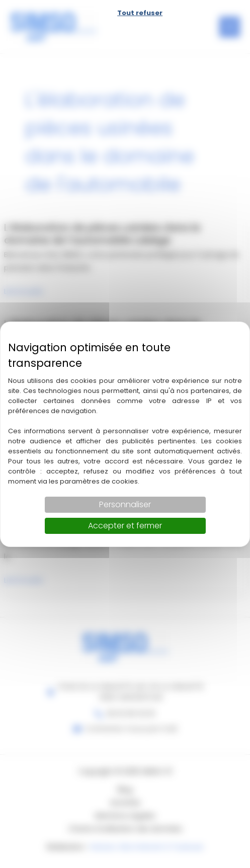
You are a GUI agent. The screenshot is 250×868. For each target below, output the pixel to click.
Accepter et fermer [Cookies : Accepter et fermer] (125, 526)
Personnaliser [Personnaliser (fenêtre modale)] (125, 504)
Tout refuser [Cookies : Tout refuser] (140, 13)
